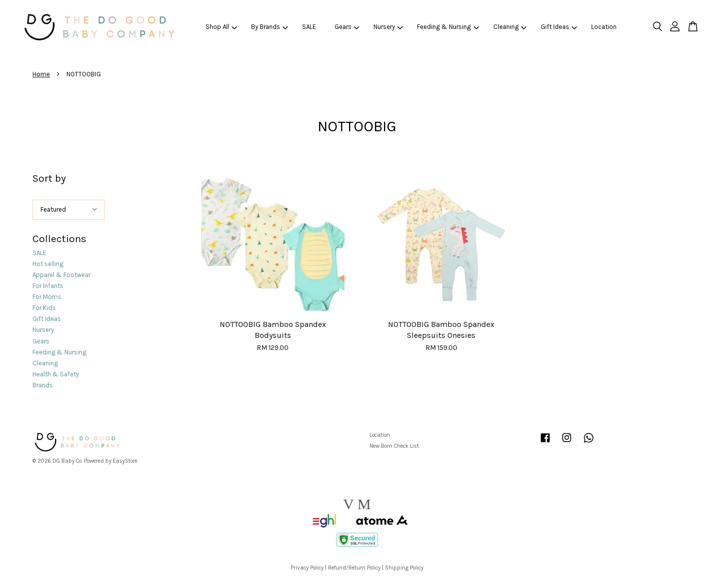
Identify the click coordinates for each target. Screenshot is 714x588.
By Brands (270, 27)
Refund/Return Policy (354, 568)
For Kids (44, 308)
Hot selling (48, 264)
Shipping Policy (404, 568)
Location (604, 27)
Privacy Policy (307, 568)
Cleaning (510, 27)
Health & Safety (56, 374)
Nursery (388, 27)
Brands (43, 385)
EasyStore (125, 461)
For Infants (48, 286)
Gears (347, 27)
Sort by (49, 178)
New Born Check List (394, 446)
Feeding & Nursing (448, 27)
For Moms (47, 297)
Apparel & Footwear (61, 275)
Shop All (221, 27)
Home (41, 74)
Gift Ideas (559, 27)
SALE (309, 27)
